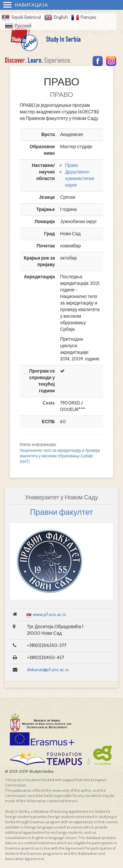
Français (89, 17)
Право (72, 165)
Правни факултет (62, 512)
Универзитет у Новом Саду (61, 497)
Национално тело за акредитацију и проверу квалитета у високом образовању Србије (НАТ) (60, 456)
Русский (23, 26)
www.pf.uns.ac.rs (50, 614)
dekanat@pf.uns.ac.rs (48, 670)
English (61, 17)
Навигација (26, 5)
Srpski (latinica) (26, 17)
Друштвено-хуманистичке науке (80, 178)
